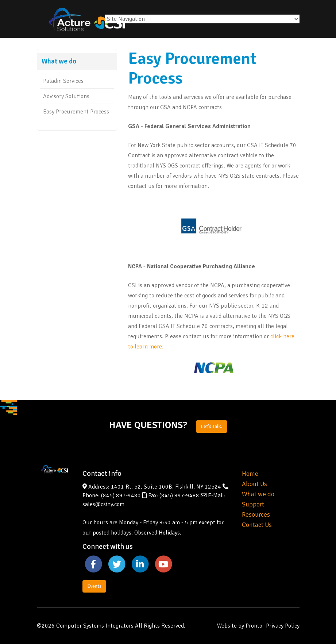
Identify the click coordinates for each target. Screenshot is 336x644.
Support (253, 504)
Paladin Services (63, 81)
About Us (254, 484)
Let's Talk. (212, 426)
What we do (258, 494)
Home (250, 474)
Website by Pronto (240, 626)
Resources (256, 514)
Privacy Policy (283, 626)
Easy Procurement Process (76, 112)
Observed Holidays (157, 533)
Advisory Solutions (66, 96)
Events (94, 586)
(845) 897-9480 (121, 495)
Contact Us (257, 525)
